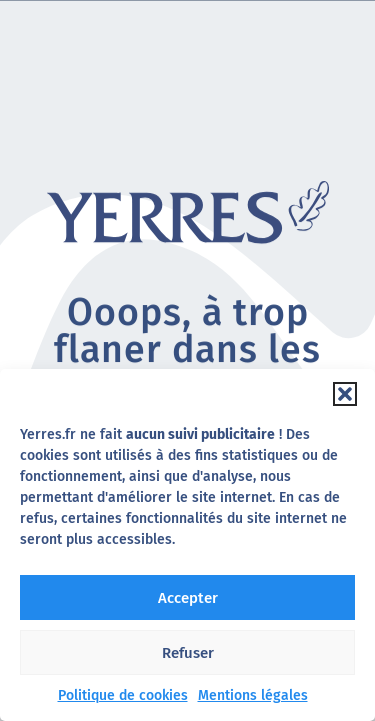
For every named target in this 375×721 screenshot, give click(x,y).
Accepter (188, 598)
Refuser (188, 653)
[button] (345, 394)
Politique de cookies (123, 695)
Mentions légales (253, 695)
